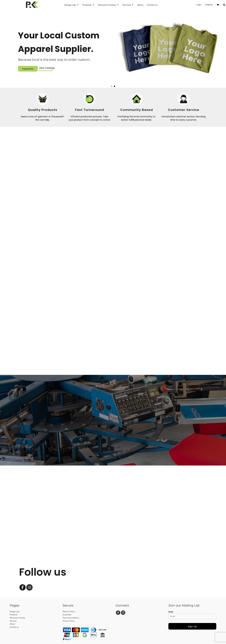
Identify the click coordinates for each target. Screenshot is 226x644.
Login (199, 5)
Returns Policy (69, 612)
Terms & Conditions (71, 618)
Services (13, 621)
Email (171, 612)
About (12, 624)
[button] (72, 5)
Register (209, 5)
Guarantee (67, 615)
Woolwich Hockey (17, 618)
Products (14, 615)
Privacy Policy (69, 621)
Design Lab (14, 612)
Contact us (14, 627)
